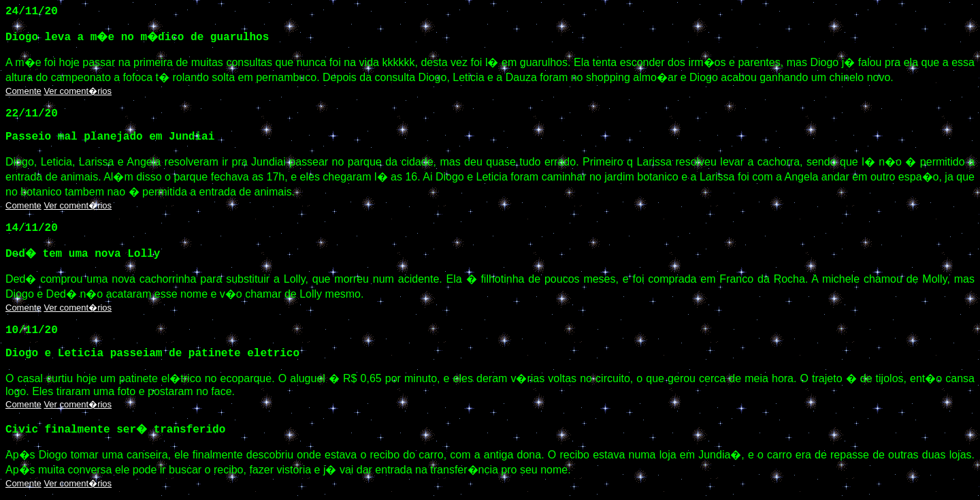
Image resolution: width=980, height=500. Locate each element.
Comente (23, 91)
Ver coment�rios (78, 91)
